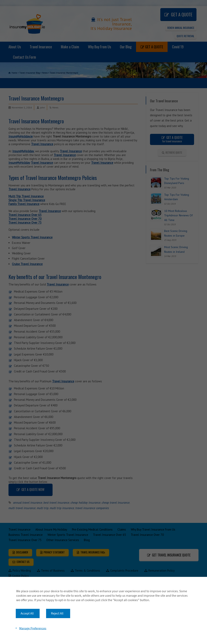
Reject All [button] (57, 613)
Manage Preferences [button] (33, 628)
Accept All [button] (27, 613)
